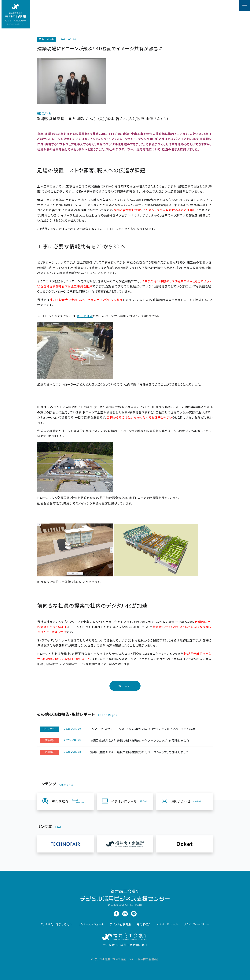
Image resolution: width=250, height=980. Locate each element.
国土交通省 (85, 316)
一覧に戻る (125, 686)
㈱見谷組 (45, 113)
